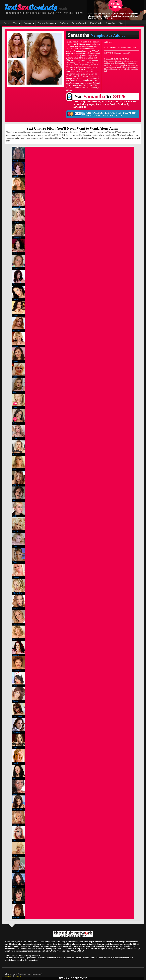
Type (15, 23)
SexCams (64, 23)
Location (28, 23)
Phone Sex (111, 23)
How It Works (96, 23)
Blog (121, 23)
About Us (18, 976)
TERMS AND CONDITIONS (73, 978)
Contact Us (8, 976)
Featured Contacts (46, 23)
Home (6, 23)
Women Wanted (79, 23)
